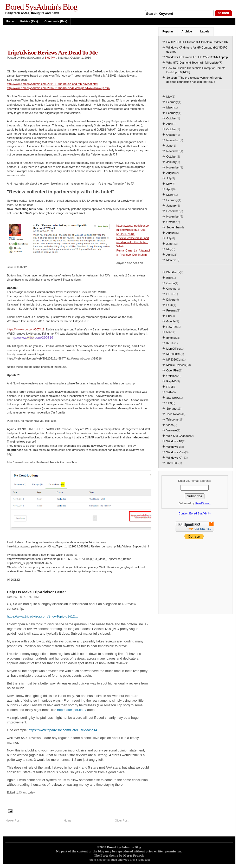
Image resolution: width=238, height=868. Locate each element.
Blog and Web (120, 860)
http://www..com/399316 (32, 338)
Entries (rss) (29, 21)
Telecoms (172, 419)
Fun (169, 316)
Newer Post (13, 820)
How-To (171, 327)
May (169, 97)
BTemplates (143, 860)
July (169, 178)
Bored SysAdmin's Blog (41, 7)
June (170, 146)
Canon (171, 283)
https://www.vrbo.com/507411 (26, 329)
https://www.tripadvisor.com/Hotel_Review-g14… (65, 730)
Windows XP (175, 458)
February (172, 102)
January (172, 162)
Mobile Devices (176, 365)
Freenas (172, 310)
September (173, 227)
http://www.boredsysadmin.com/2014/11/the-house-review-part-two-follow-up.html (59, 88)
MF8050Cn (173, 354)
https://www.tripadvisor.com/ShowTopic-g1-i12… (43, 616)
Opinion (171, 376)
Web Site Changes (178, 436)
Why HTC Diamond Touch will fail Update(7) (194, 63)
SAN (169, 392)
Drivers (171, 300)
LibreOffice (173, 349)
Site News (173, 398)
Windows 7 (173, 447)
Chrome (172, 289)
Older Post (122, 820)
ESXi (170, 305)
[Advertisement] (67, 37)
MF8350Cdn (174, 360)
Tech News (173, 414)
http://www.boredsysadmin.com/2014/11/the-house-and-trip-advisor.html (53, 84)
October (172, 118)
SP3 (169, 403)
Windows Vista (176, 452)
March (171, 107)
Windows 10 (174, 441)
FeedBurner (203, 503)
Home (10, 21)
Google (171, 321)
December (173, 211)
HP (168, 332)
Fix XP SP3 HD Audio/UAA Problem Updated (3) (197, 42)
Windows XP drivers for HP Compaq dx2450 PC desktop (197, 50)
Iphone (171, 338)
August (171, 173)
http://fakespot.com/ (72, 710)
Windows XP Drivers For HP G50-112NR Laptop (197, 57)
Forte (104, 855)
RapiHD (172, 381)
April (169, 124)
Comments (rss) (56, 21)
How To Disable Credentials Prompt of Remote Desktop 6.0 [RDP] (196, 70)
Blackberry (173, 272)
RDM (170, 387)
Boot (169, 278)
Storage (172, 409)
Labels (205, 31)
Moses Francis (134, 855)
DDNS (171, 294)
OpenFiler (173, 370)
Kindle (171, 343)
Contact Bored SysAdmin (195, 513)
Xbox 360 (172, 463)
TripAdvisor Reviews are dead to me (52, 52)
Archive (186, 31)
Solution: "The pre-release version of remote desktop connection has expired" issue (194, 80)
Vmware (172, 430)
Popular (168, 31)
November (173, 140)
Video (170, 425)
